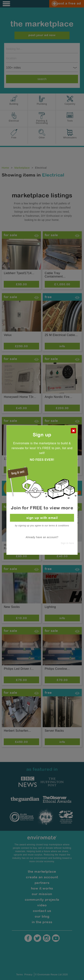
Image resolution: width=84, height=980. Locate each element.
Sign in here (67, 543)
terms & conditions (59, 526)
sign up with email (42, 518)
